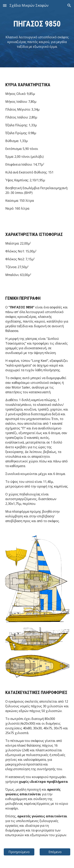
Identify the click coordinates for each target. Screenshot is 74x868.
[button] (5, 5)
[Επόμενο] (55, 852)
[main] (37, 24)
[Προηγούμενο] (19, 852)
